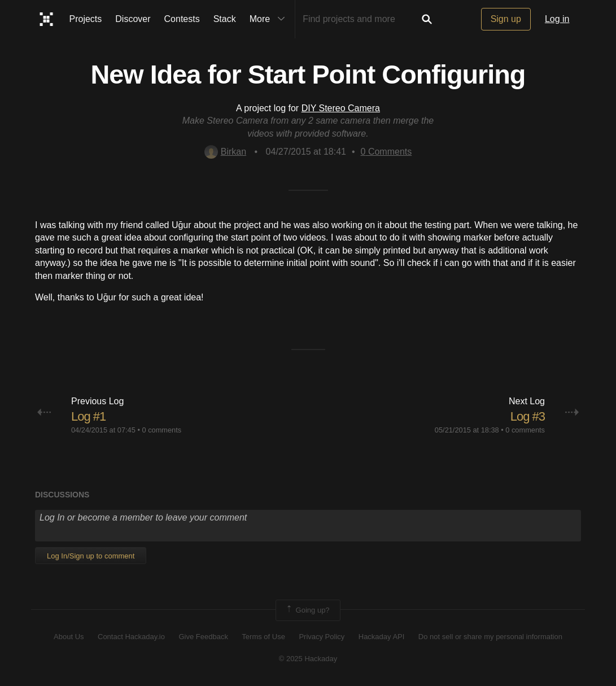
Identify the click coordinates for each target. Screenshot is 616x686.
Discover (133, 19)
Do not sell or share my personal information (490, 637)
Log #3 (528, 416)
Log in (557, 19)
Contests (182, 19)
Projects (86, 19)
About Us (69, 637)
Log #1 (88, 416)
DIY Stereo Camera (341, 108)
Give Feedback (203, 637)
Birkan (225, 152)
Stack (225, 19)
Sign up (506, 19)
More (270, 19)
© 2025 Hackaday (308, 659)
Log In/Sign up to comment (91, 556)
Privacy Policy (322, 637)
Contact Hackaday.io (131, 637)
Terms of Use (263, 637)
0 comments (161, 430)
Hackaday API (382, 637)
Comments (386, 152)
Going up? (307, 610)
